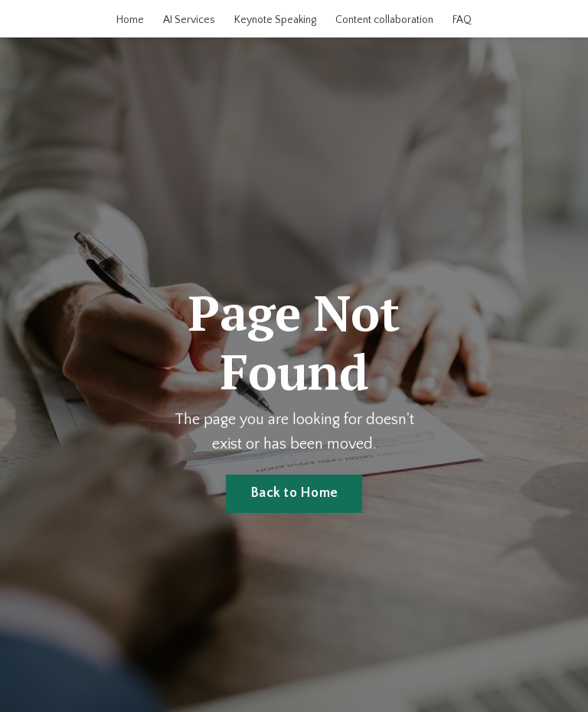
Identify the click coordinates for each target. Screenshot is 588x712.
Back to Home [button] (294, 493)
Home (130, 20)
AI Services (189, 20)
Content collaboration (384, 20)
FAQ (462, 20)
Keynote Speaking (275, 20)
